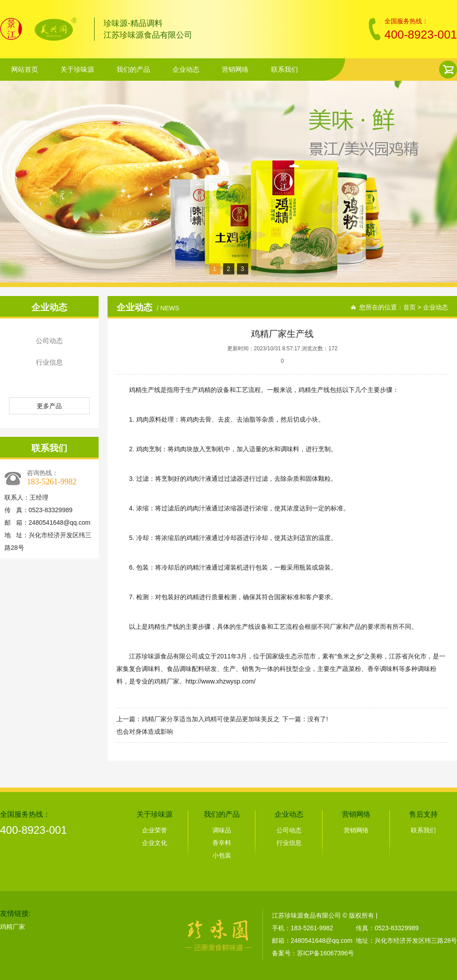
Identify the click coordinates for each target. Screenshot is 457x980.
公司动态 (49, 341)
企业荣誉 (155, 830)
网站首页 (25, 69)
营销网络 (235, 69)
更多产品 (49, 406)
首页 (410, 307)
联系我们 (285, 69)
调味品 (222, 830)
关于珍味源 (77, 69)
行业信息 (49, 362)
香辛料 (222, 843)
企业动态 (186, 69)
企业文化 (155, 843)
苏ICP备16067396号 (326, 953)
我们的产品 (133, 69)
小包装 (222, 855)
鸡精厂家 (167, 681)
